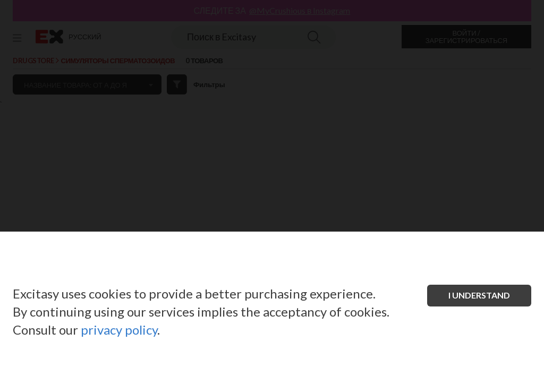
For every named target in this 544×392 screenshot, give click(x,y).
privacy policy (119, 330)
